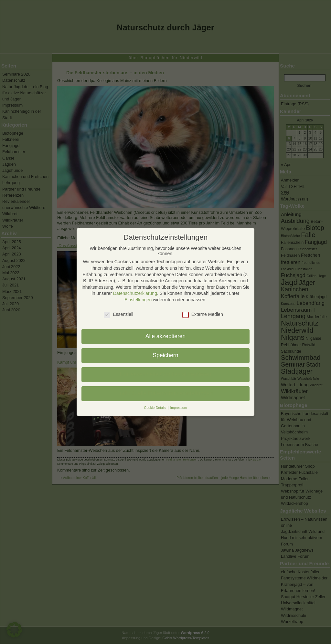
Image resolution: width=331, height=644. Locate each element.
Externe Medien (203, 314)
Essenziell (118, 314)
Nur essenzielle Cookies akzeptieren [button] (165, 374)
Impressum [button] (178, 408)
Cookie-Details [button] (156, 408)
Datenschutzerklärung (135, 293)
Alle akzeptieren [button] (166, 336)
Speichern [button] (166, 355)
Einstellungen (138, 300)
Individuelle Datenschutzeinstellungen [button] (166, 393)
